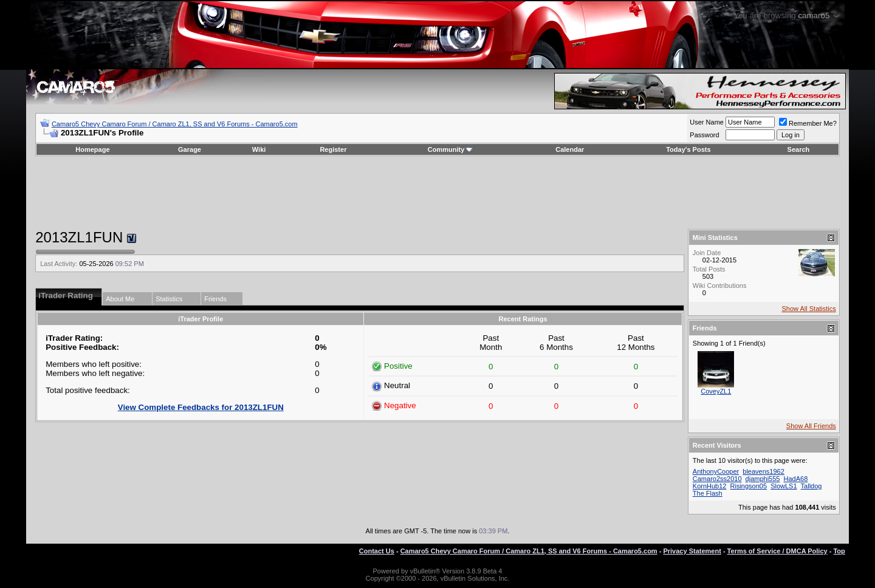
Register (333, 149)
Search (799, 149)
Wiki (259, 149)
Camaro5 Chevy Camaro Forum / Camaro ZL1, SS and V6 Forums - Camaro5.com (175, 124)
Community (451, 149)
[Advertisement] (437, 193)
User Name (707, 122)
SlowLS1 (784, 486)
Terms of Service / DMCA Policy (777, 551)
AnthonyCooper (716, 471)
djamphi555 (763, 479)
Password (704, 135)
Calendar (570, 149)
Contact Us (377, 551)
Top (839, 551)
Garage (190, 149)
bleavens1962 (763, 471)
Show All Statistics (809, 309)
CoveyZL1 (716, 391)
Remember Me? (808, 123)
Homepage (92, 149)
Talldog (812, 486)
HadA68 (796, 479)
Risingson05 (749, 486)
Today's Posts (688, 149)
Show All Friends (811, 426)
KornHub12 (710, 486)
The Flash (708, 493)
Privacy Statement (692, 551)
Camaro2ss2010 (717, 479)
